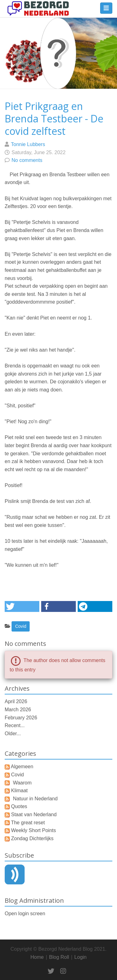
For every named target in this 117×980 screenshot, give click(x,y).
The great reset (28, 823)
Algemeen (22, 767)
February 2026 (21, 718)
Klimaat (19, 791)
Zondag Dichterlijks (32, 838)
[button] (22, 606)
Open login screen (25, 914)
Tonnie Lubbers (28, 144)
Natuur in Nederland (35, 799)
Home (37, 957)
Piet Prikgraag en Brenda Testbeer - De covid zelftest (54, 118)
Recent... (15, 725)
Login (80, 957)
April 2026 (16, 701)
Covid (21, 626)
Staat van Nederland (34, 814)
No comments (27, 160)
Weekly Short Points (33, 830)
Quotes (19, 806)
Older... (13, 734)
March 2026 (18, 710)
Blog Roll (59, 957)
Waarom (22, 783)
